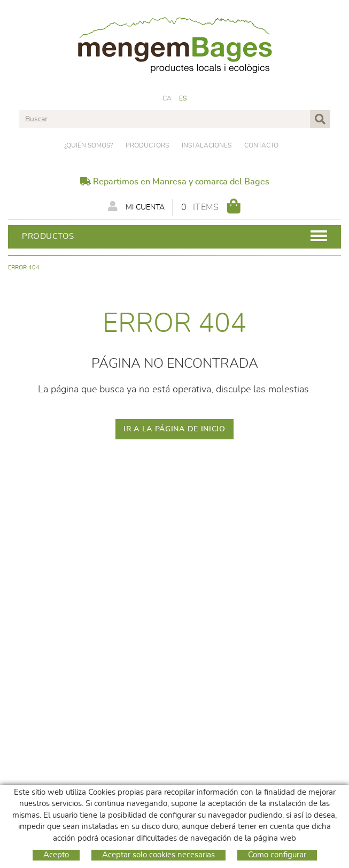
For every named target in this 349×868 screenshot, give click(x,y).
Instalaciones (207, 145)
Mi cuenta (136, 206)
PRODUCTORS (147, 145)
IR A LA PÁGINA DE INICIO (174, 429)
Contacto (261, 145)
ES (183, 98)
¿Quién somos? (88, 145)
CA (167, 98)
